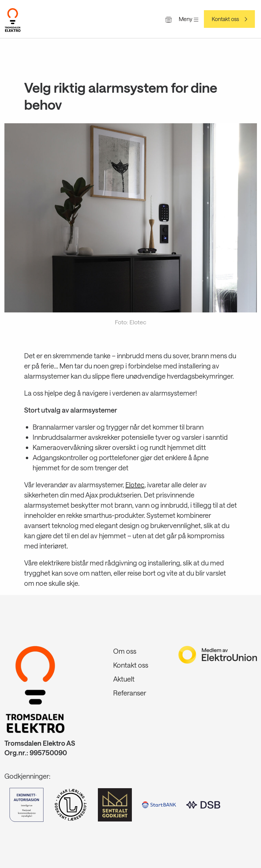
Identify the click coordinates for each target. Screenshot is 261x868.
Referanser (130, 693)
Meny (189, 19)
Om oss (125, 651)
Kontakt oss (225, 19)
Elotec (135, 485)
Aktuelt (124, 679)
